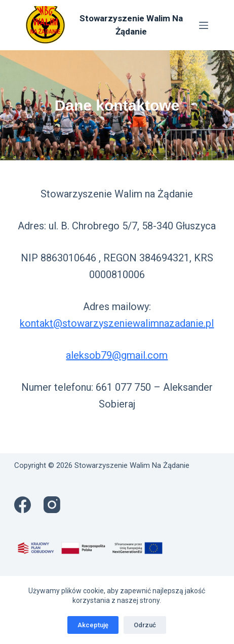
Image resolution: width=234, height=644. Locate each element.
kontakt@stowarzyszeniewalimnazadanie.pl (117, 323)
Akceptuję (93, 625)
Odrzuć (145, 625)
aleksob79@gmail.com (117, 355)
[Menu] (204, 25)
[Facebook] (23, 505)
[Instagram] (52, 505)
